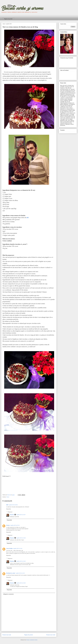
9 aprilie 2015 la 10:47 (21, 515)
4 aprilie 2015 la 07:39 (15, 525)
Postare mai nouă (7, 635)
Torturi (8, 497)
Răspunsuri (10, 512)
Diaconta (12, 515)
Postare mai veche (51, 635)
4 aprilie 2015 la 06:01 (13, 505)
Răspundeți (9, 509)
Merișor (8, 525)
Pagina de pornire (8, 19)
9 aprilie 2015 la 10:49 (21, 561)
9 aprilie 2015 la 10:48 (21, 538)
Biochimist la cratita (11, 573)
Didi (7, 505)
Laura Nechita (9, 548)
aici (28, 217)
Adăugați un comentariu (8, 594)
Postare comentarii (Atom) (32, 640)
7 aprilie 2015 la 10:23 (20, 573)
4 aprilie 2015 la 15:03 (18, 548)
